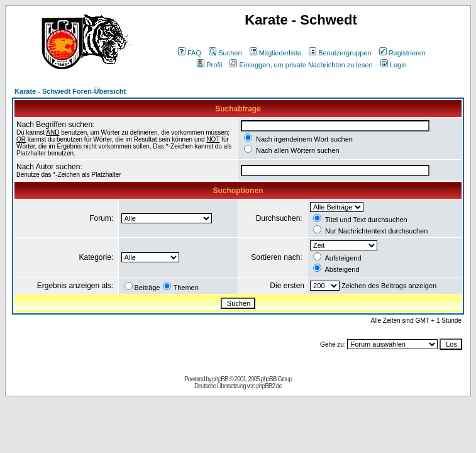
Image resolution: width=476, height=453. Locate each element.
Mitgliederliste (275, 53)
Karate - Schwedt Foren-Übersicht (70, 91)
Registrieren (402, 53)
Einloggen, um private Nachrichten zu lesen (301, 65)
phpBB (220, 379)
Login (394, 65)
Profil (209, 65)
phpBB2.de (269, 386)
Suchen (225, 53)
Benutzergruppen (340, 53)
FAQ (190, 53)
